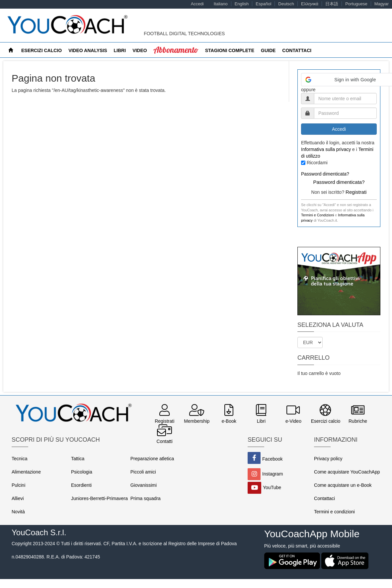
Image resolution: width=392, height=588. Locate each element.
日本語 (332, 4)
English (242, 4)
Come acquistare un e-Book (343, 485)
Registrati (356, 192)
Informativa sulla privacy (326, 149)
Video (140, 50)
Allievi (18, 498)
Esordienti (81, 485)
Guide (268, 50)
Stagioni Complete (230, 50)
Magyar (382, 4)
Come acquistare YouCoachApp (347, 472)
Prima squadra (146, 498)
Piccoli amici (143, 472)
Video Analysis (88, 50)
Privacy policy (328, 459)
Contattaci (297, 50)
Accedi (197, 4)
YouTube (272, 487)
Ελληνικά (310, 4)
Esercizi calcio (41, 50)
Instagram (273, 474)
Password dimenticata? (325, 174)
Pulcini (18, 485)
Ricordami (317, 163)
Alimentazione (26, 472)
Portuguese (356, 4)
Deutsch (286, 4)
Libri (120, 50)
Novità (18, 512)
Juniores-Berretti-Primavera (99, 498)
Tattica (78, 459)
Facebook (272, 459)
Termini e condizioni (334, 512)
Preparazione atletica (152, 459)
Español (263, 4)
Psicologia (82, 472)
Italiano (221, 4)
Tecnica (19, 459)
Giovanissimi (144, 485)
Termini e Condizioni (317, 215)
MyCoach (166, 50)
